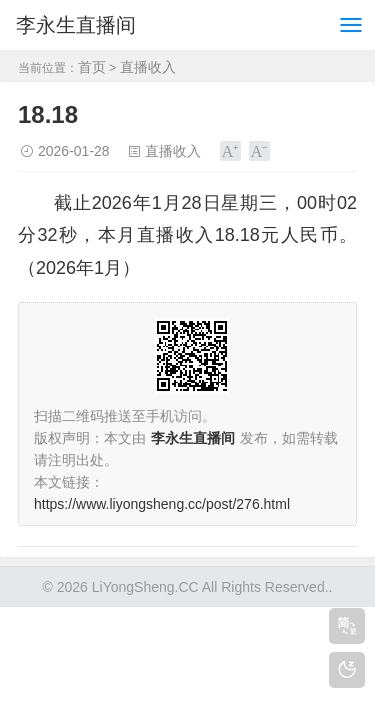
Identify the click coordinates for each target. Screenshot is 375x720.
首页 (92, 67)
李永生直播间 (76, 25)
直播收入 (148, 67)
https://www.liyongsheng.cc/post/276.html (162, 504)
